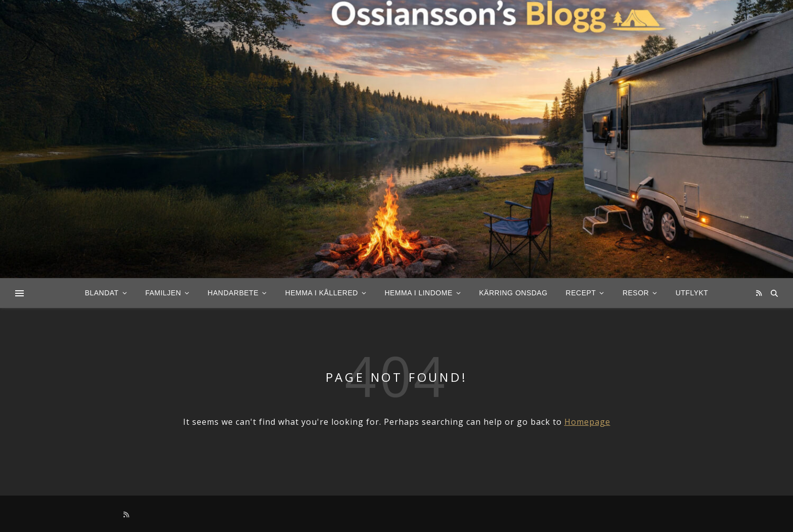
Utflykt (692, 293)
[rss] (759, 293)
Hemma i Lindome (418, 293)
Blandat (102, 293)
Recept (581, 293)
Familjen (163, 293)
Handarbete (233, 293)
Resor (636, 293)
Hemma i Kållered (322, 293)
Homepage (587, 422)
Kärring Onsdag (513, 293)
